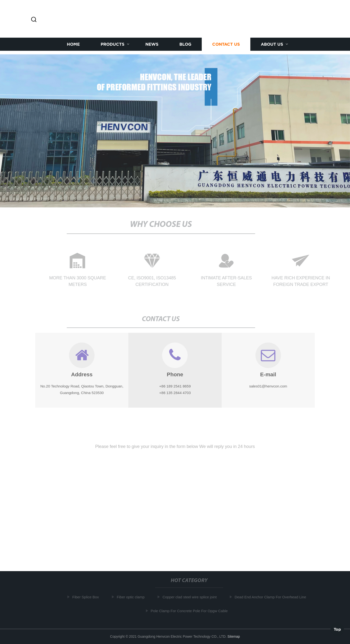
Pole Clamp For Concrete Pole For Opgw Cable (190, 611)
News (152, 44)
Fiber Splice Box (87, 597)
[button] (34, 20)
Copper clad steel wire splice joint (191, 597)
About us (272, 44)
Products (113, 44)
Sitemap (234, 636)
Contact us (226, 44)
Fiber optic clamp (132, 597)
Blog (185, 44)
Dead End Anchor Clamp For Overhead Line (271, 597)
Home (73, 44)
